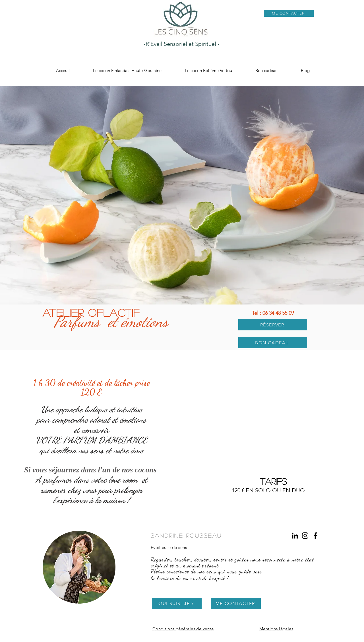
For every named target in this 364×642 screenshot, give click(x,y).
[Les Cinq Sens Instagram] (305, 536)
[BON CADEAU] (273, 343)
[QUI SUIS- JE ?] (177, 604)
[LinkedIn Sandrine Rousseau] (295, 536)
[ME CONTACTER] (289, 13)
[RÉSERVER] (273, 325)
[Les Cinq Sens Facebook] (315, 536)
